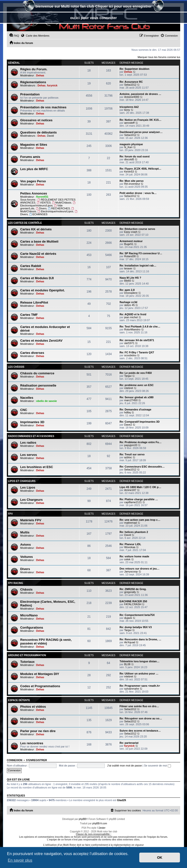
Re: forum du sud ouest (135, 156)
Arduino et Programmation (27, 655)
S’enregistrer (37, 760)
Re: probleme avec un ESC (137, 385)
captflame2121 (133, 502)
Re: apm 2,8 (127, 290)
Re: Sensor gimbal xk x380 (136, 397)
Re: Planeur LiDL (130, 544)
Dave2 (128, 425)
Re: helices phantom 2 (134, 532)
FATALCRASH (133, 604)
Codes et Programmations (40, 686)
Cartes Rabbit (31, 266)
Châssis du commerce (37, 373)
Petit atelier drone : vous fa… (138, 193)
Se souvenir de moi (158, 766)
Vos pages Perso (33, 181)
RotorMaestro (132, 329)
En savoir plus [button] (20, 860)
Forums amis (30, 157)
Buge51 (129, 244)
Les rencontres (32, 743)
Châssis (26, 589)
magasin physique (131, 144)
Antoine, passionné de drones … (140, 94)
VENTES (44, 203)
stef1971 (129, 343)
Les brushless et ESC (37, 467)
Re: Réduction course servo (137, 229)
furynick (52, 85)
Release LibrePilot (34, 302)
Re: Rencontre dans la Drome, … (140, 639)
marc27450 (131, 400)
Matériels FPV (31, 520)
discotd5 (129, 159)
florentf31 (42, 197)
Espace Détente (19, 700)
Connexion (15, 760)
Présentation (30, 94)
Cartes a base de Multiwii (39, 241)
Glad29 (121, 800)
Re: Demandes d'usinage (135, 409)
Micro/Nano (29, 615)
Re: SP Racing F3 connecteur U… (141, 253)
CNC (24, 410)
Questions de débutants (38, 132)
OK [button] (160, 858)
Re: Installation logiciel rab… (138, 266)
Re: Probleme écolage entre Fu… (140, 442)
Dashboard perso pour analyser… (141, 132)
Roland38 (130, 256)
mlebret (129, 388)
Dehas (40, 75)
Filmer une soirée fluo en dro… (139, 706)
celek (127, 559)
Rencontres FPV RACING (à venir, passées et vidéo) (46, 642)
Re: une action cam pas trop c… (140, 520)
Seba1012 (130, 85)
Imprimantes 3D (32, 422)
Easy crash (131, 232)
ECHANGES (38, 214)
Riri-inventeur (132, 184)
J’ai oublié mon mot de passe (124, 766)
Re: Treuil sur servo (132, 454)
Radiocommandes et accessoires (31, 436)
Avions (25, 545)
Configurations (32, 628)
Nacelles (27, 398)
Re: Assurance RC (131, 82)
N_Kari (128, 147)
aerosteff (129, 123)
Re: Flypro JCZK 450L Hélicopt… (140, 169)
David (50, 136)
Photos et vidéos (33, 707)
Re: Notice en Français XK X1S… (140, 120)
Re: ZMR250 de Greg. (133, 589)
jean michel (131, 317)
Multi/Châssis (62, 203)
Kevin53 (129, 172)
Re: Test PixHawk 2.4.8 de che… (140, 327)
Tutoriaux (27, 662)
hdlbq (127, 412)
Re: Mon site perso (131, 181)
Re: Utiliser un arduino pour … (139, 674)
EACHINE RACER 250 (133, 601)
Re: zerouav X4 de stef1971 (137, 340)
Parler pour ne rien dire (38, 731)
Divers (41, 208)
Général (14, 63)
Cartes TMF (29, 315)
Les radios (28, 443)
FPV (10, 514)
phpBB (82, 819)
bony (127, 110)
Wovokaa (130, 547)
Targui (128, 376)
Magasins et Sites (34, 145)
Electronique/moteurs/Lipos (48, 204)
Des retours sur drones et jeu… (140, 569)
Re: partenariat (129, 743)
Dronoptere (131, 293)
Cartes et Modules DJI (37, 278)
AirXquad (130, 642)
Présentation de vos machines (43, 107)
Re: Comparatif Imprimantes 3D (140, 422)
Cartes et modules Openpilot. (42, 290)
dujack (128, 618)
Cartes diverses (32, 353)
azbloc (128, 457)
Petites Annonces (34, 193)
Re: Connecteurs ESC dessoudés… (142, 467)
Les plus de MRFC (34, 169)
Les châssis (16, 367)
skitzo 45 (129, 305)
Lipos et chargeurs (22, 481)
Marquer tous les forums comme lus (159, 57)
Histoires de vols (33, 719)
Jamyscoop (131, 572)
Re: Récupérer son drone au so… (141, 718)
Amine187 (130, 490)
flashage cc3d (128, 302)
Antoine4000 (132, 97)
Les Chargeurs (31, 500)
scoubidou (130, 355)
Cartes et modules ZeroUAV (41, 341)
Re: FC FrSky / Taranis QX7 (137, 352)
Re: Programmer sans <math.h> (140, 686)
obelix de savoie (46, 401)
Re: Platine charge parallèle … (139, 499)
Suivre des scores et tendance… (140, 731)
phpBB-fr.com (100, 823)
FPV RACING (16, 583)
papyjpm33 (131, 445)
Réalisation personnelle (38, 385)
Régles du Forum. (34, 69)
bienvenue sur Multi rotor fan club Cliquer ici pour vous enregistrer (93, 7)
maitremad (131, 523)
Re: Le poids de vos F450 (136, 373)
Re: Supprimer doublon (134, 69)
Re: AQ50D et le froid (133, 314)
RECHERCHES (59, 208)
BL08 (127, 664)
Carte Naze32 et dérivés (38, 254)
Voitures (27, 557)
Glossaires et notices (36, 120)
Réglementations (33, 82)
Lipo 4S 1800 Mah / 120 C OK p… (140, 487)
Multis (25, 532)
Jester (102, 828)
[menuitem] (14, 36)
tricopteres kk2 (129, 107)
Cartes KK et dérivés (36, 229)
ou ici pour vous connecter (93, 18)
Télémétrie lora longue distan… (140, 661)
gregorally (130, 592)
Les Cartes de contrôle (25, 223)
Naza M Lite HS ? (130, 278)
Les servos (29, 455)
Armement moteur (131, 241)
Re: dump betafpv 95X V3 (136, 627)
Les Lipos (28, 487)
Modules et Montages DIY (40, 674)
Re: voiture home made (134, 556)
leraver (128, 268)
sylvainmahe (132, 689)
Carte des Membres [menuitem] (35, 35)
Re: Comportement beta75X (137, 615)
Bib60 (128, 281)
